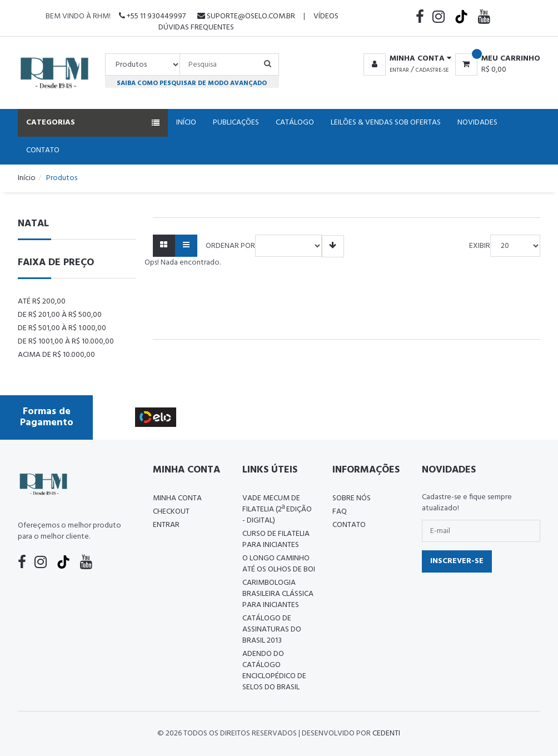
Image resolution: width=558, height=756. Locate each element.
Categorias (93, 123)
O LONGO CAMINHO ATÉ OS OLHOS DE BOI (279, 564)
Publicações (236, 123)
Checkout (171, 512)
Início (186, 123)
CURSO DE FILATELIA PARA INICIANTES (276, 539)
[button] (405, 59)
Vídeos (326, 16)
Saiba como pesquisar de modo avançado (192, 83)
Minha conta (177, 498)
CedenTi (386, 733)
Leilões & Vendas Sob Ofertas (386, 123)
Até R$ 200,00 (42, 302)
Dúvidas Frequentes (196, 28)
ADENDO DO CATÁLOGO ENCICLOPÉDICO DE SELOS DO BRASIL (274, 671)
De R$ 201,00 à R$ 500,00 (60, 315)
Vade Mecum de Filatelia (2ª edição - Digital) (277, 509)
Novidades (477, 123)
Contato (43, 150)
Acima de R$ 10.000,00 (56, 355)
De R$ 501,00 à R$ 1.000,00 (62, 328)
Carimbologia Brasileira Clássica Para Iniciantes (278, 594)
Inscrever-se (457, 561)
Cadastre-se (432, 70)
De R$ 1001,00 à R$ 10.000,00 (66, 342)
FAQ (340, 512)
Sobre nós (352, 498)
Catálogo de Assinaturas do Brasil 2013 (272, 630)
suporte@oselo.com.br (246, 16)
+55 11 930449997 (152, 16)
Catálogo (295, 123)
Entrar (399, 70)
